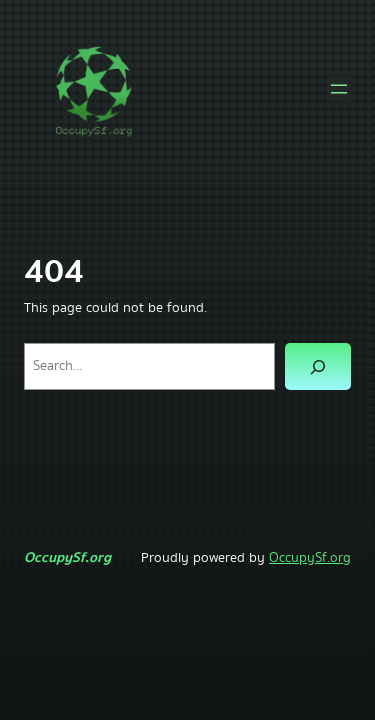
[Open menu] (339, 89)
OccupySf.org (67, 557)
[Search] (318, 366)
